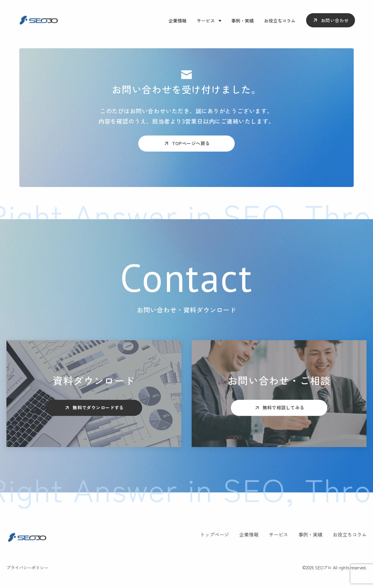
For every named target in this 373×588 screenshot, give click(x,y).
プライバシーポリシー (27, 568)
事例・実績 (242, 21)
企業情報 (177, 21)
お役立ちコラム (280, 21)
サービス (206, 21)
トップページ (214, 534)
